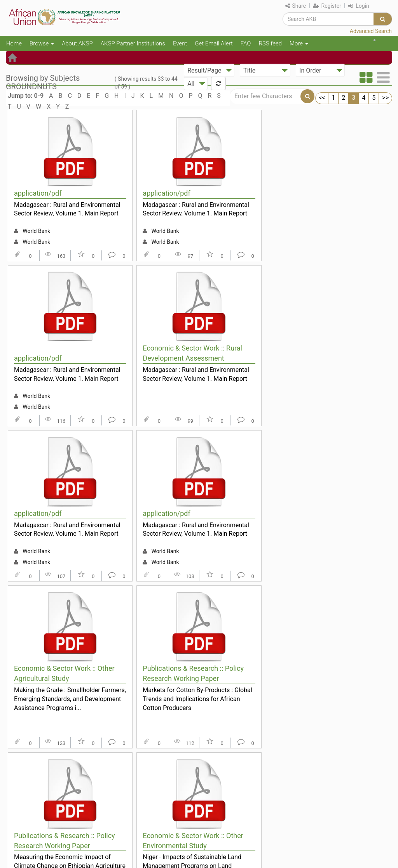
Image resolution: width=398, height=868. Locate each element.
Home (14, 43)
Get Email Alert (214, 43)
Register (327, 6)
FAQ (246, 43)
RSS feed (270, 43)
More (299, 43)
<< (322, 98)
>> (385, 98)
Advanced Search (371, 31)
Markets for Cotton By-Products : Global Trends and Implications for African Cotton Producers (197, 699)
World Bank (36, 231)
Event (180, 43)
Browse (42, 43)
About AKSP (77, 43)
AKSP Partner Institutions (133, 43)
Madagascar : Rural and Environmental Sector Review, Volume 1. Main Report (67, 209)
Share (296, 6)
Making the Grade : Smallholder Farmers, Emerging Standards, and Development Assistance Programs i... (70, 699)
